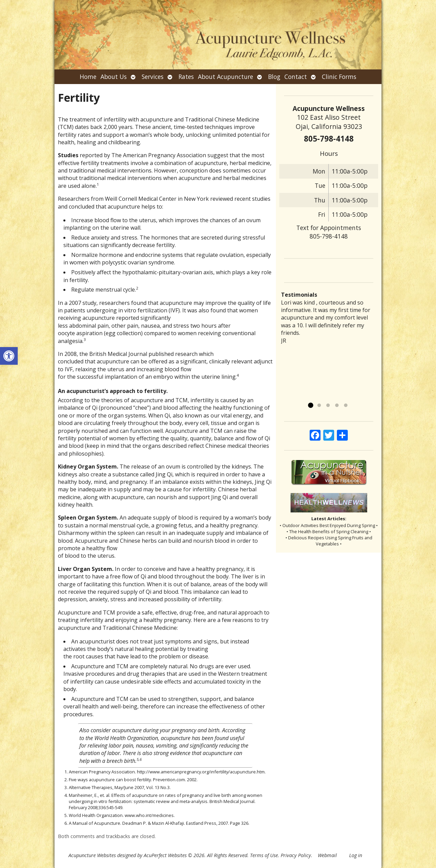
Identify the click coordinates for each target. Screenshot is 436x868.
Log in (356, 855)
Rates (186, 77)
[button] (9, 356)
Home (88, 77)
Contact (296, 77)
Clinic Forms (339, 77)
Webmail (327, 855)
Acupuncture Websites (92, 855)
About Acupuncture (225, 77)
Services (153, 77)
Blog (274, 77)
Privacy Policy (296, 855)
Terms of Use (264, 855)
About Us (114, 77)
